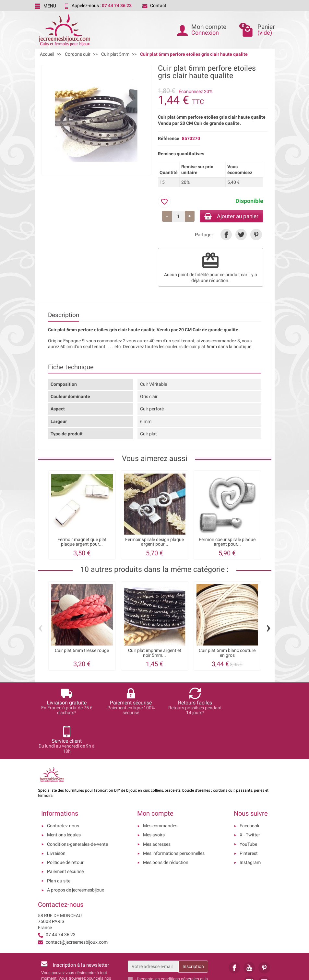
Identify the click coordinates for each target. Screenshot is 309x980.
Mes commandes (160, 788)
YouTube (248, 807)
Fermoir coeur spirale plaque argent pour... (227, 543)
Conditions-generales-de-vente (77, 807)
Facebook (250, 788)
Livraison (56, 816)
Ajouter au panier (229, 216)
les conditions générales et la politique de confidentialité (172, 944)
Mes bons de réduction (166, 825)
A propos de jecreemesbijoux (76, 852)
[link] (226, 236)
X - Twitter (250, 797)
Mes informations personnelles (174, 816)
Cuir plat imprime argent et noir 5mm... (155, 654)
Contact (154, 6)
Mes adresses (157, 807)
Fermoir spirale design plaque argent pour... (154, 543)
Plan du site (59, 843)
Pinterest (249, 816)
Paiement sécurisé (65, 834)
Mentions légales (64, 797)
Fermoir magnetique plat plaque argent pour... (82, 543)
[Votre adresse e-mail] (153, 929)
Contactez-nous (63, 788)
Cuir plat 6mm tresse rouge (82, 651)
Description (64, 316)
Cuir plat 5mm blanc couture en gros (227, 654)
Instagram (250, 825)
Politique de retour (65, 825)
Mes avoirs (154, 797)
